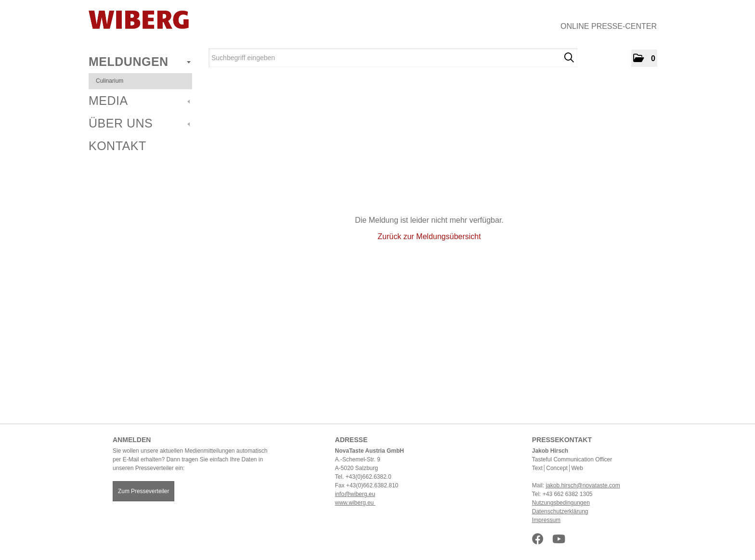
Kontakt (117, 146)
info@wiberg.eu (355, 494)
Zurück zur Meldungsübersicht (429, 236)
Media (139, 101)
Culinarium (110, 81)
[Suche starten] (569, 58)
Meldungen (140, 62)
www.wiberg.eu (355, 503)
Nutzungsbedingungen (561, 503)
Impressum (546, 520)
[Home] (139, 20)
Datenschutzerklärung (560, 511)
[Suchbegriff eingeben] (393, 58)
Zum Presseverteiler (143, 491)
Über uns (139, 123)
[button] (644, 58)
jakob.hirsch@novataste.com (583, 485)
